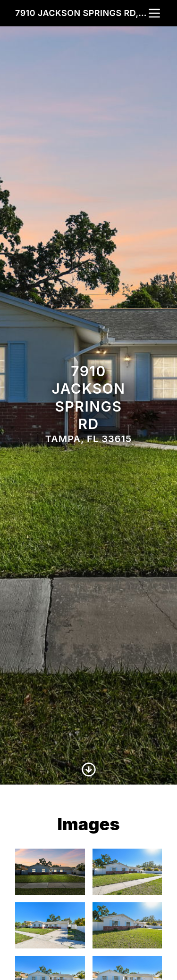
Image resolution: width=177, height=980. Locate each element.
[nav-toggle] (154, 13)
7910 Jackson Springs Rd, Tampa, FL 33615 (81, 13)
